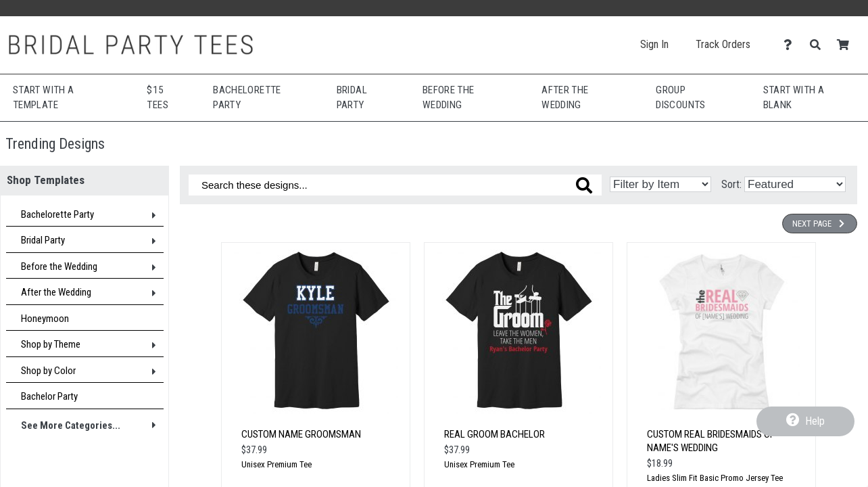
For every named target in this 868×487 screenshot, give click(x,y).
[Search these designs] (395, 185)
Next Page (820, 224)
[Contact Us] (791, 45)
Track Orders (723, 44)
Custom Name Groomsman (301, 434)
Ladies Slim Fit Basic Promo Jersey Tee (715, 478)
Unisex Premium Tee (276, 464)
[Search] (819, 45)
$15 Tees (157, 98)
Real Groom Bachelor (495, 434)
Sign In (654, 44)
